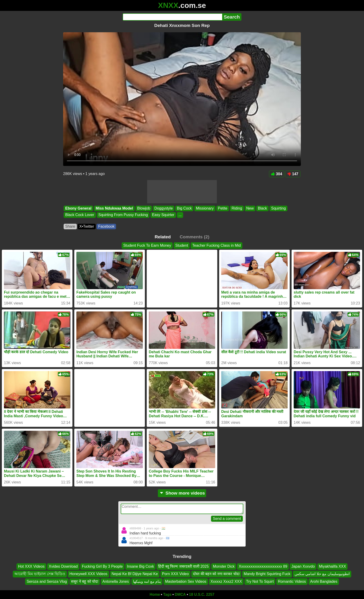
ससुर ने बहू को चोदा (85, 581)
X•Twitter (87, 226)
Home (155, 594)
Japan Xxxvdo (303, 566)
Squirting (278, 208)
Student (182, 245)
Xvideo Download (63, 566)
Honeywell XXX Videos (88, 574)
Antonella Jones (116, 581)
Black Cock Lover (80, 215)
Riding (237, 208)
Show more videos (182, 493)
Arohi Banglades (324, 581)
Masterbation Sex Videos (186, 581)
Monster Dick (224, 566)
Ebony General (78, 208)
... (180, 215)
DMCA (180, 594)
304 (277, 174)
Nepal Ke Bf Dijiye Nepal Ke (135, 574)
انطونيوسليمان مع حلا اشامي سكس (322, 574)
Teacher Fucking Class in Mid (216, 245)
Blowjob (144, 208)
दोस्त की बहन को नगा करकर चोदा (216, 574)
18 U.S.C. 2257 (202, 594)
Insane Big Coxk (141, 566)
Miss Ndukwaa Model (114, 208)
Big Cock (184, 208)
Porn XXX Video (175, 574)
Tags (167, 594)
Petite (223, 208)
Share (70, 226)
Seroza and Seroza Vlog (47, 581)
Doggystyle (164, 208)
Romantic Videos (292, 581)
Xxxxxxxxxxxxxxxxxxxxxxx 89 (263, 566)
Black (262, 208)
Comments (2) (195, 237)
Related (163, 237)
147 (293, 174)
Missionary (205, 208)
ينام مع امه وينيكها (147, 581)
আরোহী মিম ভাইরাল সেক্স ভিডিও (40, 574)
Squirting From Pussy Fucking (123, 215)
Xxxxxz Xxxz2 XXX (226, 581)
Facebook (106, 226)
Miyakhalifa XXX (333, 566)
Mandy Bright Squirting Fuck (267, 574)
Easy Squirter (163, 215)
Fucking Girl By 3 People (102, 566)
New (250, 208)
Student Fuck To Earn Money (147, 245)
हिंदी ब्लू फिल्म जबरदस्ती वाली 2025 (183, 566)
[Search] (172, 17)
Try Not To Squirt (260, 581)
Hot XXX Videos (31, 566)
